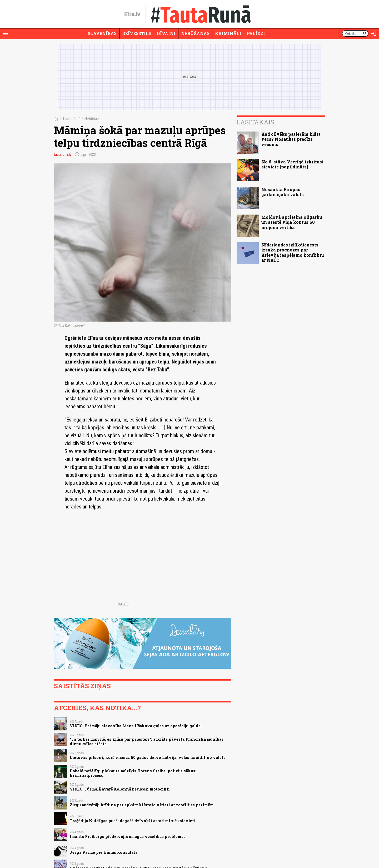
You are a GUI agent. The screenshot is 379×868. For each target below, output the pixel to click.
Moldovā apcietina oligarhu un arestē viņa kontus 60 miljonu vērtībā (292, 222)
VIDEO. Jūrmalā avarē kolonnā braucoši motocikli (120, 789)
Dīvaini (166, 33)
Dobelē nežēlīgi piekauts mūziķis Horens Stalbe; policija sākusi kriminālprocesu (133, 773)
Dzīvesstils (137, 33)
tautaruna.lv (63, 154)
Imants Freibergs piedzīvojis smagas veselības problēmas (128, 837)
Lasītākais (255, 122)
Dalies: (124, 604)
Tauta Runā (71, 119)
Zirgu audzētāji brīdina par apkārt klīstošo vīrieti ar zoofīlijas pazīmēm (142, 805)
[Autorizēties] (374, 33)
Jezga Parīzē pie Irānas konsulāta (104, 852)
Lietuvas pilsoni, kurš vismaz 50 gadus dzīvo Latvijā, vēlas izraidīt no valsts (148, 757)
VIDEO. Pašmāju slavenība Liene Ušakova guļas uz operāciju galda (135, 726)
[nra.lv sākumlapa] (132, 14)
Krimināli (228, 33)
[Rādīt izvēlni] (5, 33)
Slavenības (102, 33)
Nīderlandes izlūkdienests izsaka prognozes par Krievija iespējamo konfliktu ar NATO (293, 252)
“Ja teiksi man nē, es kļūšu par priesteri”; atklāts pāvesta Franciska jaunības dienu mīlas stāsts (147, 741)
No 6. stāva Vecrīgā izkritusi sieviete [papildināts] (292, 164)
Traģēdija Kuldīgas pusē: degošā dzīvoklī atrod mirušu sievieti (133, 821)
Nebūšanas (195, 33)
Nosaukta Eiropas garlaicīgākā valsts (283, 192)
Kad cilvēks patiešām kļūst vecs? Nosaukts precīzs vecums (291, 139)
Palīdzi (256, 33)
